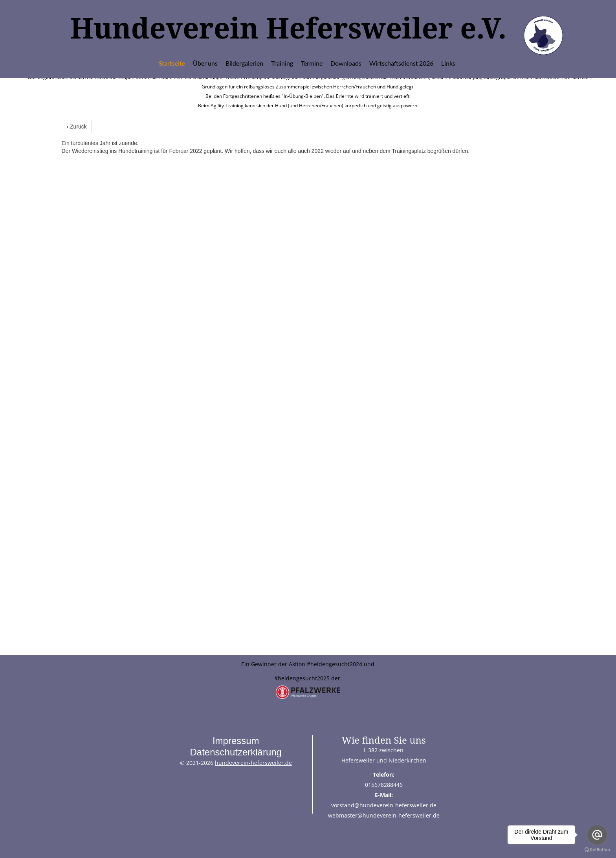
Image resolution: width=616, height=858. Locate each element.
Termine (312, 63)
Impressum (236, 741)
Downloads (346, 63)
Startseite (172, 63)
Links (448, 63)
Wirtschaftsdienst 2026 (401, 63)
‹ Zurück (77, 127)
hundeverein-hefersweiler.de (253, 763)
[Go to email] (597, 835)
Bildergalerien (244, 63)
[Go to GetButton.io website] (597, 850)
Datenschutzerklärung (236, 752)
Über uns (205, 63)
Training (282, 63)
